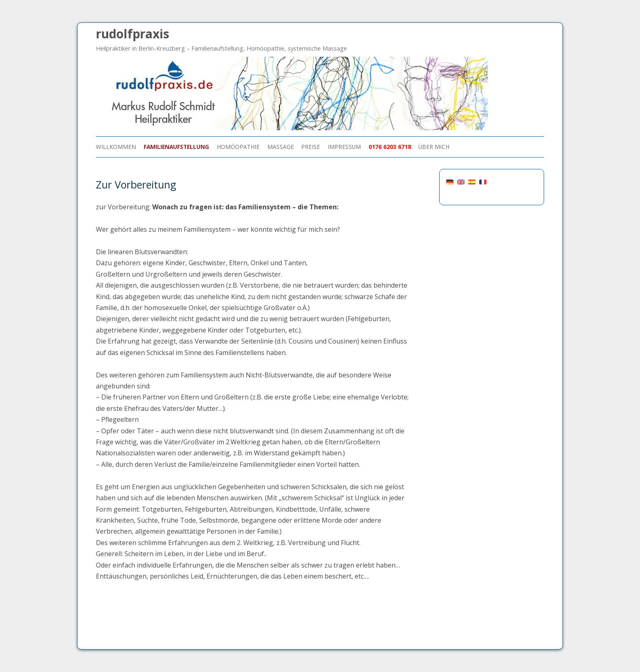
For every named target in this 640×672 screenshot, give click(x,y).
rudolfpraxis (133, 34)
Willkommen (116, 147)
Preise (311, 147)
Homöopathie (238, 147)
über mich (434, 147)
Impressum (344, 147)
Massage (281, 147)
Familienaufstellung (176, 147)
